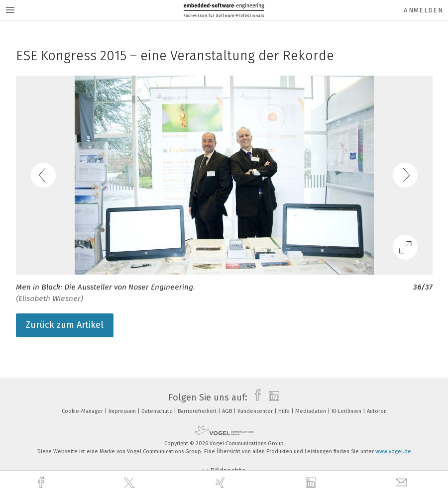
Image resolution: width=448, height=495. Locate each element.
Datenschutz (158, 411)
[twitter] (130, 483)
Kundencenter (256, 411)
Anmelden (423, 10)
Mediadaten (311, 411)
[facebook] (42, 483)
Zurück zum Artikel (65, 325)
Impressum (123, 411)
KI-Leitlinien (347, 411)
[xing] (222, 483)
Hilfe (285, 411)
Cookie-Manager (83, 411)
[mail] (403, 483)
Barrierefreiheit (198, 411)
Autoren (377, 411)
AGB (228, 411)
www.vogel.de (393, 451)
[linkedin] (312, 483)
